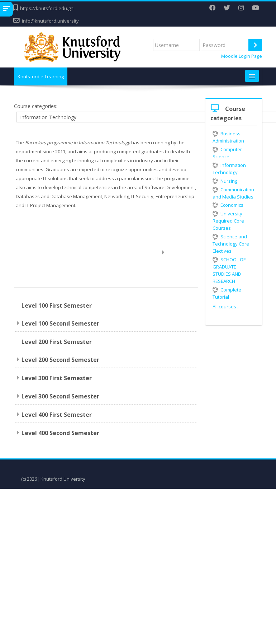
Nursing (225, 181)
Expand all (180, 252)
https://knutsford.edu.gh (47, 8)
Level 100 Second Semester (60, 323)
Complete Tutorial (227, 293)
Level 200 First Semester (57, 342)
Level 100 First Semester (57, 305)
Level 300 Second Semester (60, 396)
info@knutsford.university (50, 21)
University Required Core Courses (228, 221)
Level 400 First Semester (57, 415)
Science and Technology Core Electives (231, 244)
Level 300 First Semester (57, 378)
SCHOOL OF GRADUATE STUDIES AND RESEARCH (229, 270)
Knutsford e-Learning (41, 76)
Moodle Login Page (242, 56)
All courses (224, 307)
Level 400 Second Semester (60, 433)
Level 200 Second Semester (60, 360)
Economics (228, 205)
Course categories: (36, 106)
